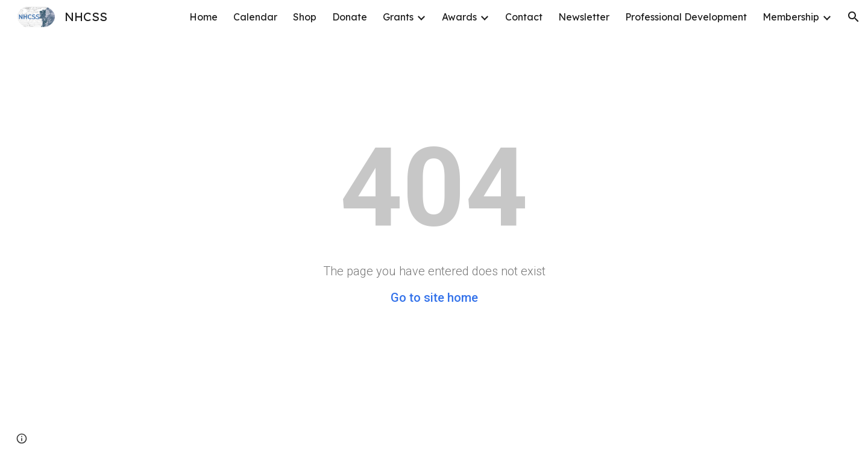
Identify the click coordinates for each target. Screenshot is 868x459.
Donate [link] (350, 17)
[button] (854, 17)
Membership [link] (791, 17)
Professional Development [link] (686, 17)
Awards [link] (459, 17)
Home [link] (203, 17)
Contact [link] (524, 17)
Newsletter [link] (584, 17)
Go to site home (434, 298)
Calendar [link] (255, 17)
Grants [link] (398, 17)
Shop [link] (305, 17)
